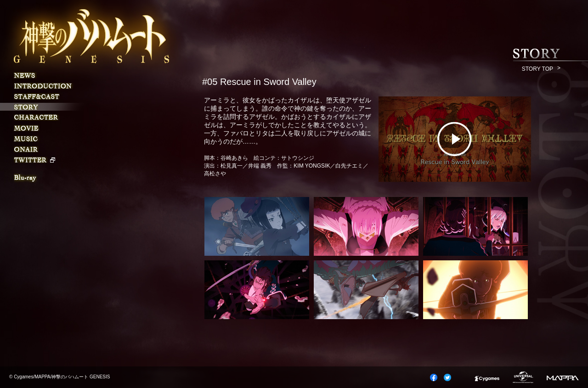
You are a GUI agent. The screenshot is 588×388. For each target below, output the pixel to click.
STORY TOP (537, 69)
